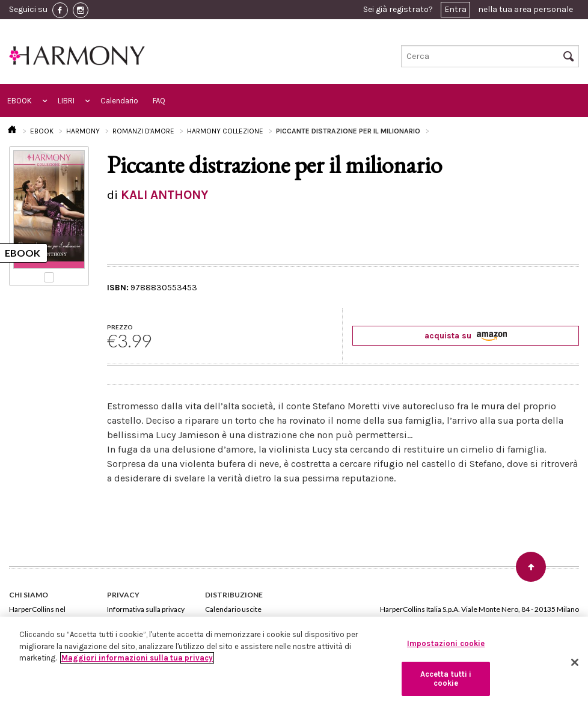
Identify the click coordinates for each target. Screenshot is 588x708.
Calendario (119, 101)
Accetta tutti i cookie (446, 679)
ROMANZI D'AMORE (143, 131)
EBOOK (20, 101)
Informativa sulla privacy (146, 609)
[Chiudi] (575, 662)
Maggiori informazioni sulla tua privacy (137, 658)
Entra (455, 9)
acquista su (466, 336)
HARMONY (83, 131)
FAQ (159, 101)
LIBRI (66, 101)
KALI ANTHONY (164, 195)
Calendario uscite (233, 609)
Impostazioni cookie (446, 643)
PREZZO (120, 327)
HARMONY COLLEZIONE (225, 131)
